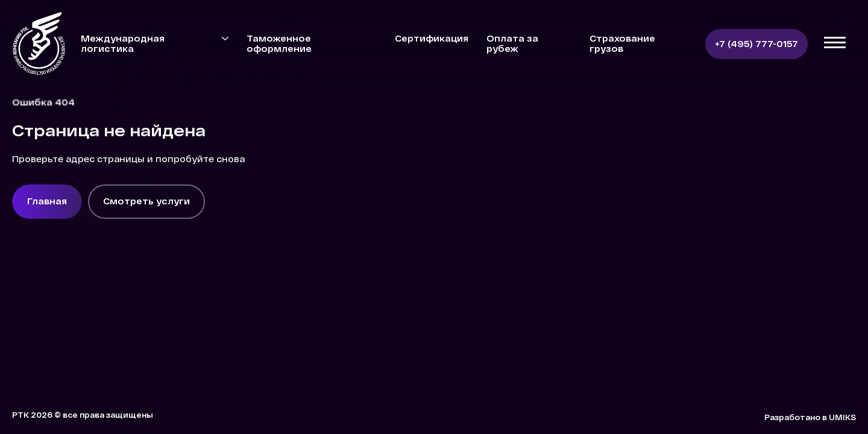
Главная (47, 201)
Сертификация (432, 38)
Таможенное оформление (279, 43)
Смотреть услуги (146, 201)
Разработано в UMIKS (810, 417)
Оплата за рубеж (512, 43)
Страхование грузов (622, 43)
